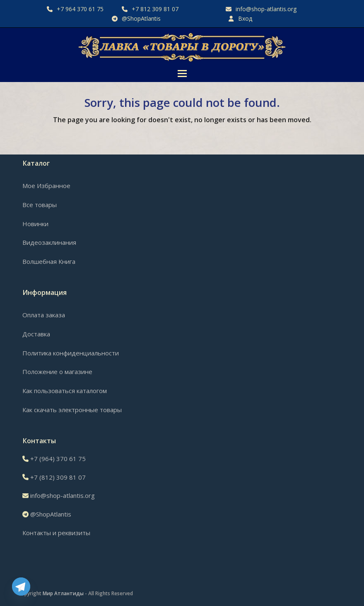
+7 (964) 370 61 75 (58, 459)
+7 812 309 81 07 (155, 9)
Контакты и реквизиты (56, 533)
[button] (182, 74)
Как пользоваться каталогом (65, 391)
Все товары (40, 205)
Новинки (35, 224)
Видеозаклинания (49, 242)
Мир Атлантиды (63, 593)
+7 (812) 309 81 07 (58, 477)
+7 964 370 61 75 (80, 9)
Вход (245, 18)
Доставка (36, 334)
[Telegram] (21, 587)
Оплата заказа (44, 315)
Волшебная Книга (49, 261)
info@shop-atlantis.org (266, 9)
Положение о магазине (57, 372)
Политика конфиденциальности (71, 353)
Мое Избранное (46, 186)
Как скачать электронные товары (72, 410)
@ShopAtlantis (141, 18)
